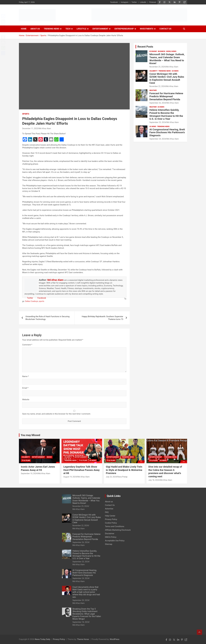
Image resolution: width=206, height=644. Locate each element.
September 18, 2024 (81, 622)
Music (49, 457)
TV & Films (26, 460)
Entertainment (100, 29)
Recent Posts (145, 47)
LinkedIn (143, 2)
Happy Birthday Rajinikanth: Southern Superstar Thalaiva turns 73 (102, 318)
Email (25, 388)
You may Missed (30, 435)
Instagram (125, 2)
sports (42, 301)
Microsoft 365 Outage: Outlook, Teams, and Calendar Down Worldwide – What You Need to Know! (167, 59)
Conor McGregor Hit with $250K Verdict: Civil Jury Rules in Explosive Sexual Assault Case (167, 78)
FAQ (107, 512)
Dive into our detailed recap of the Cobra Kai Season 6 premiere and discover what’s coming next (165, 472)
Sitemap (109, 544)
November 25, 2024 (157, 67)
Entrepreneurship (124, 29)
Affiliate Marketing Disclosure (118, 530)
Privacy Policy (111, 519)
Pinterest (153, 2)
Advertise (109, 509)
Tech (68, 29)
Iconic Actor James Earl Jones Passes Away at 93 (38, 468)
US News (175, 71)
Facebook (114, 2)
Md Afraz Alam (45, 128)
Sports (26, 114)
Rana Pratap (122, 477)
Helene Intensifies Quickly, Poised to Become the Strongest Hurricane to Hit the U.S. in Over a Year (166, 114)
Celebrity (153, 71)
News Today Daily (43, 639)
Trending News (51, 29)
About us (109, 502)
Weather (153, 90)
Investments (147, 29)
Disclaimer (110, 534)
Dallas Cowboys (32, 301)
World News (171, 51)
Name (25, 376)
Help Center (110, 516)
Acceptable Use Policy (115, 541)
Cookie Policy (111, 523)
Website (26, 400)
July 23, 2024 (111, 477)
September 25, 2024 (158, 122)
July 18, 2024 (154, 480)
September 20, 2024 (81, 600)
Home (24, 29)
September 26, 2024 (158, 103)
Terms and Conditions (115, 526)
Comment (27, 345)
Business (162, 51)
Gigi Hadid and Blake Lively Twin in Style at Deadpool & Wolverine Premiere (124, 470)
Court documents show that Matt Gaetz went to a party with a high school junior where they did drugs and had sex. (86, 592)
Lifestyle (81, 29)
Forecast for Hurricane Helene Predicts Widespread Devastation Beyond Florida (166, 96)
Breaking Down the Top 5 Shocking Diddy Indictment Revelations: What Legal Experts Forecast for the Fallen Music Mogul (87, 614)
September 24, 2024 (158, 139)
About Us (35, 29)
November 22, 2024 (157, 86)
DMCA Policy (111, 537)
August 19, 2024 (70, 477)
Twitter (134, 2)
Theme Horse (83, 639)
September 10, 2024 (29, 473)
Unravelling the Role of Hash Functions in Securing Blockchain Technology (47, 318)
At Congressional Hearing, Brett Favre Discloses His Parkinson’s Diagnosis (167, 132)
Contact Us (165, 29)
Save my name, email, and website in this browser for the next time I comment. (56, 414)
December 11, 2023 (30, 128)
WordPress (114, 639)
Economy (153, 51)
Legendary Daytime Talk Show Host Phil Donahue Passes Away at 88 (82, 470)
